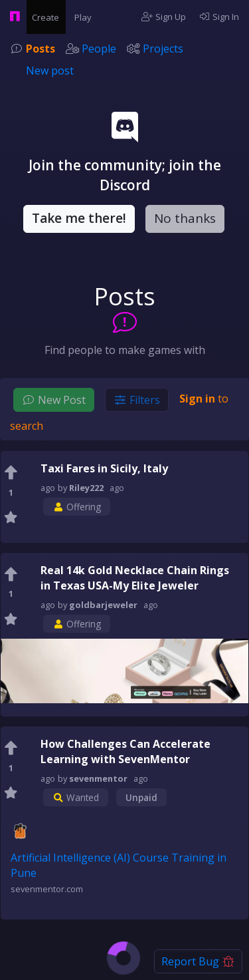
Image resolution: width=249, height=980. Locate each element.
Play (85, 17)
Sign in (197, 399)
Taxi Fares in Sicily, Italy (104, 468)
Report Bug (198, 961)
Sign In (219, 17)
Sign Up (164, 17)
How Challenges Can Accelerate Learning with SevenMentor (125, 751)
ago (117, 488)
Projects (163, 49)
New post (50, 71)
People (99, 49)
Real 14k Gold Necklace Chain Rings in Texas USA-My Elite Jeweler (135, 578)
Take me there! (79, 218)
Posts (41, 49)
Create (48, 17)
